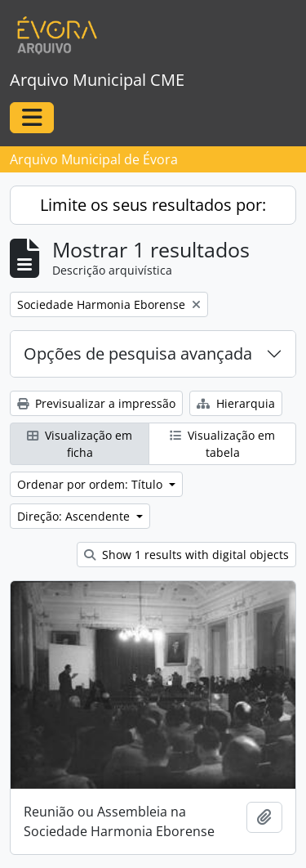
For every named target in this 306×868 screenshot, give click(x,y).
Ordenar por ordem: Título (91, 484)
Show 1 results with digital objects (186, 555)
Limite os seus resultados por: (153, 205)
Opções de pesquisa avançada (138, 353)
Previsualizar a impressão (96, 403)
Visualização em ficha (80, 444)
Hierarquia (236, 403)
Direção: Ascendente (75, 516)
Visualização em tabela (222, 444)
